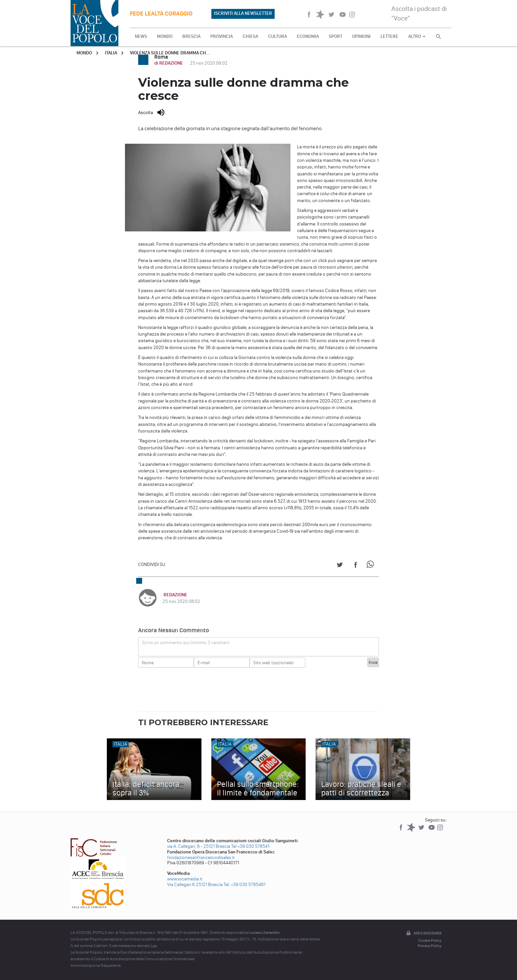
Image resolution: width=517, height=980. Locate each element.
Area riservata (423, 934)
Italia (111, 53)
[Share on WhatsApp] (371, 566)
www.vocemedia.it (185, 879)
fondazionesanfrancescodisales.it (201, 858)
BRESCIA (191, 36)
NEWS (141, 36)
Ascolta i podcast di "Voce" (419, 13)
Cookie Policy (430, 940)
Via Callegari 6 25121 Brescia (195, 885)
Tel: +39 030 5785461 (244, 885)
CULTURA (277, 36)
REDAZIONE (174, 595)
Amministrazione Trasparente (96, 965)
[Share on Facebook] (356, 566)
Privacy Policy (430, 946)
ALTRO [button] (417, 36)
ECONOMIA (308, 36)
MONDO (165, 36)
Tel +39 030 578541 (250, 846)
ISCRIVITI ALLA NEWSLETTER (243, 13)
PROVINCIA (222, 36)
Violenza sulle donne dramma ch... (170, 53)
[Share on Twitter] (340, 566)
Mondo (84, 53)
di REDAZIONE (169, 63)
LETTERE (389, 36)
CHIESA (250, 36)
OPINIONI (361, 36)
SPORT (335, 36)
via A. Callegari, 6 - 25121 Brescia (199, 846)
